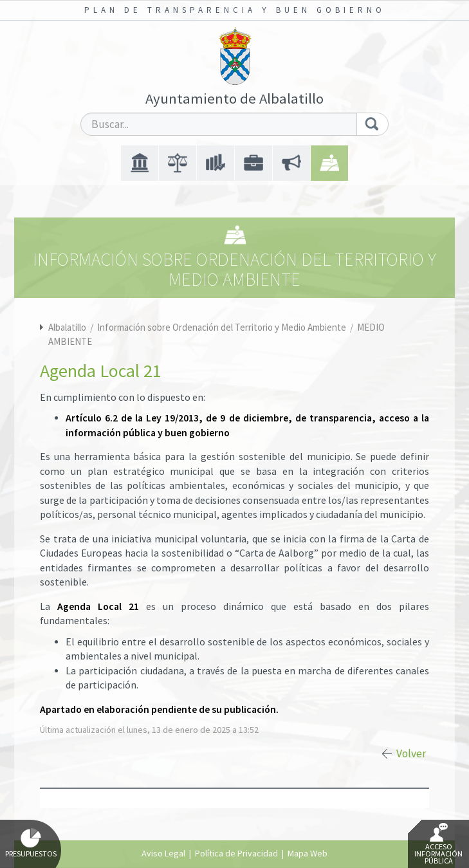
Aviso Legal (163, 853)
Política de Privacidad (236, 853)
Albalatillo (67, 327)
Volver (411, 753)
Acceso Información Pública (438, 844)
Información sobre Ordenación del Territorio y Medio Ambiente (223, 327)
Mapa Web (308, 853)
